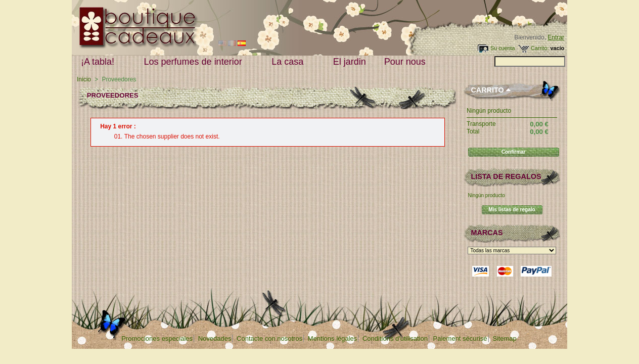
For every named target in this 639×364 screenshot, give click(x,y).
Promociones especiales (157, 338)
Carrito (487, 90)
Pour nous (407, 62)
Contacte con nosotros (269, 338)
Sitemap (505, 338)
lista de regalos (506, 176)
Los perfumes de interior (195, 62)
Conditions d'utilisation (395, 338)
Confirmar (514, 152)
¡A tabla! (100, 62)
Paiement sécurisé (460, 338)
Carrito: (540, 48)
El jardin (350, 62)
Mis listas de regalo (512, 210)
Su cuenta (503, 48)
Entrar (556, 37)
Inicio (84, 79)
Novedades (215, 338)
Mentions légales (333, 338)
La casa (290, 62)
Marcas (487, 233)
